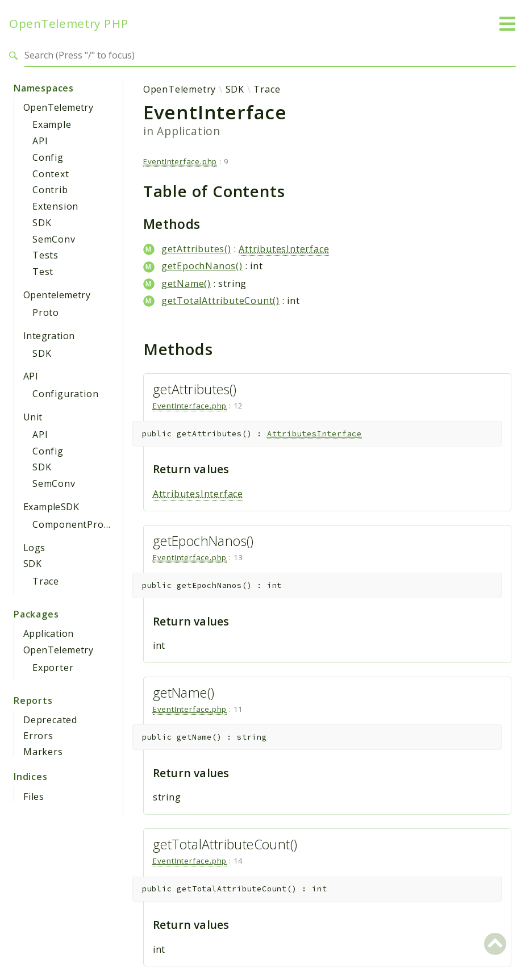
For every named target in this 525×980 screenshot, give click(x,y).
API (40, 141)
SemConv (54, 239)
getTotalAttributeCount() (220, 301)
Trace (46, 581)
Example (52, 124)
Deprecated (50, 720)
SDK (42, 223)
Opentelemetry (57, 295)
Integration (49, 336)
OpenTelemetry (58, 107)
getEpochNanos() (202, 266)
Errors (38, 736)
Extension (55, 206)
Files (34, 796)
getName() (186, 283)
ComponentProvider (80, 524)
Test (43, 272)
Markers (43, 752)
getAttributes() (196, 249)
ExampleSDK (51, 507)
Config (48, 157)
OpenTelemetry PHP (69, 24)
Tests (45, 255)
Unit (33, 417)
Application (48, 633)
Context (51, 174)
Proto (46, 312)
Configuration (65, 394)
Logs (34, 548)
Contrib (50, 190)
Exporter (53, 668)
